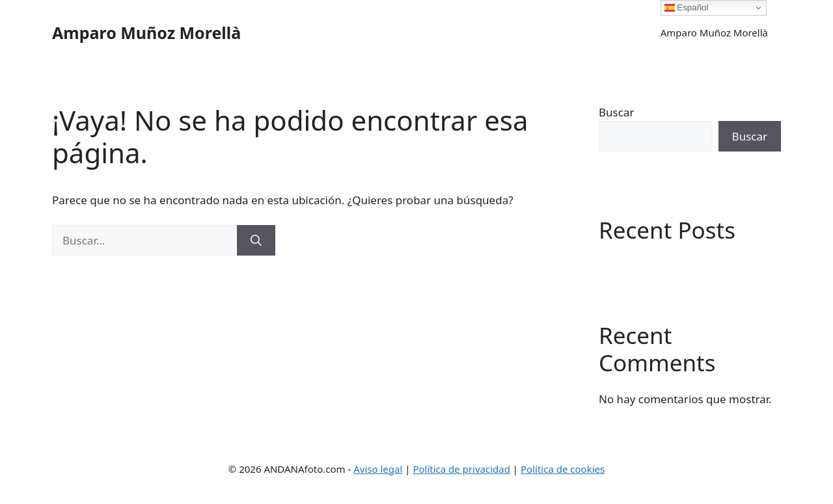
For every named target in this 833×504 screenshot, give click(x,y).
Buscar (616, 112)
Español (687, 8)
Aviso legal (378, 469)
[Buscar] (256, 241)
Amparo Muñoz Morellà (146, 33)
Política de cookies (563, 469)
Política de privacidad (461, 469)
